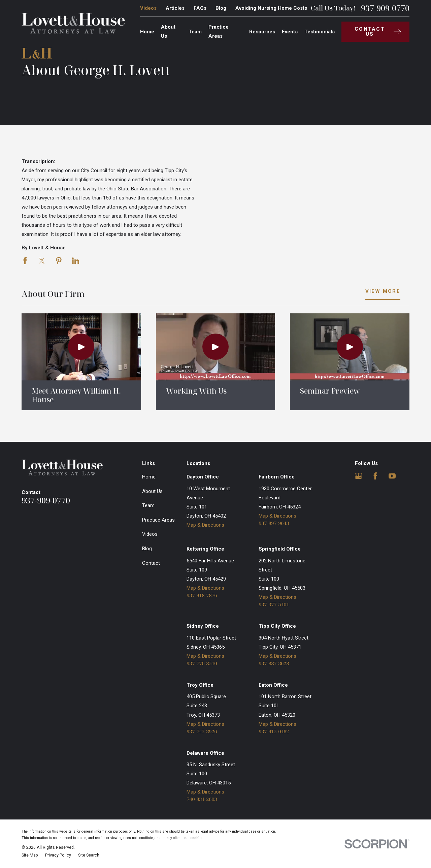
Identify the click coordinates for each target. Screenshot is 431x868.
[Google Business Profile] (358, 476)
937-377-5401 (274, 604)
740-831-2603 (202, 799)
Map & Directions (205, 525)
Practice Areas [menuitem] (219, 32)
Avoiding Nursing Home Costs (271, 8)
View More (383, 291)
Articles (175, 8)
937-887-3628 (274, 663)
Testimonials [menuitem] (320, 32)
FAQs (200, 8)
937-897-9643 (274, 523)
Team (148, 505)
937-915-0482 (274, 731)
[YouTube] (392, 476)
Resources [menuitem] (262, 32)
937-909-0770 (385, 8)
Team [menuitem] (195, 32)
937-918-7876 (202, 595)
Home (149, 477)
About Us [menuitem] (168, 32)
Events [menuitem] (290, 32)
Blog (221, 8)
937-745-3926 (202, 731)
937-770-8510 (202, 663)
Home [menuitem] (147, 32)
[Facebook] (375, 476)
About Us (152, 491)
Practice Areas (158, 520)
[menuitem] (30, 855)
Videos (148, 8)
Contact (151, 563)
